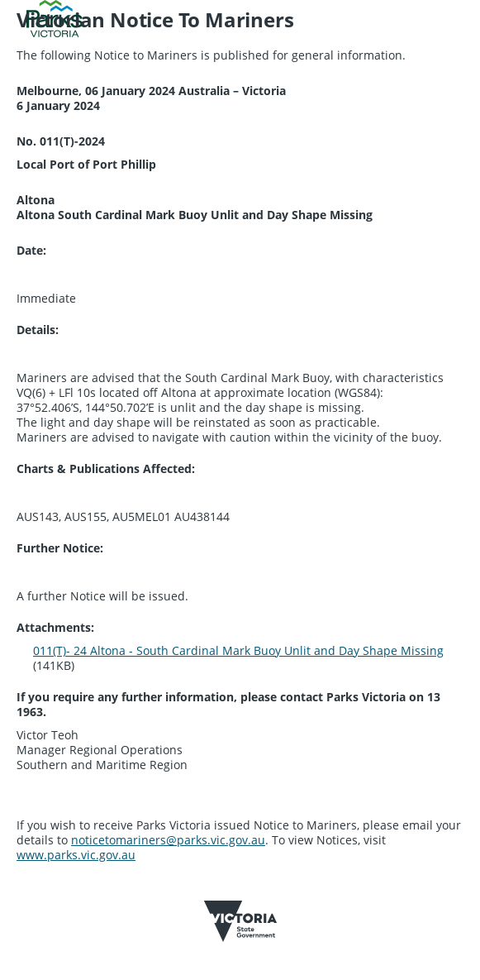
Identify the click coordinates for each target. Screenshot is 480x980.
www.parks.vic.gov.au (76, 855)
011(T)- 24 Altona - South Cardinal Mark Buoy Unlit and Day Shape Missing (238, 650)
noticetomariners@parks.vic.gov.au (168, 840)
